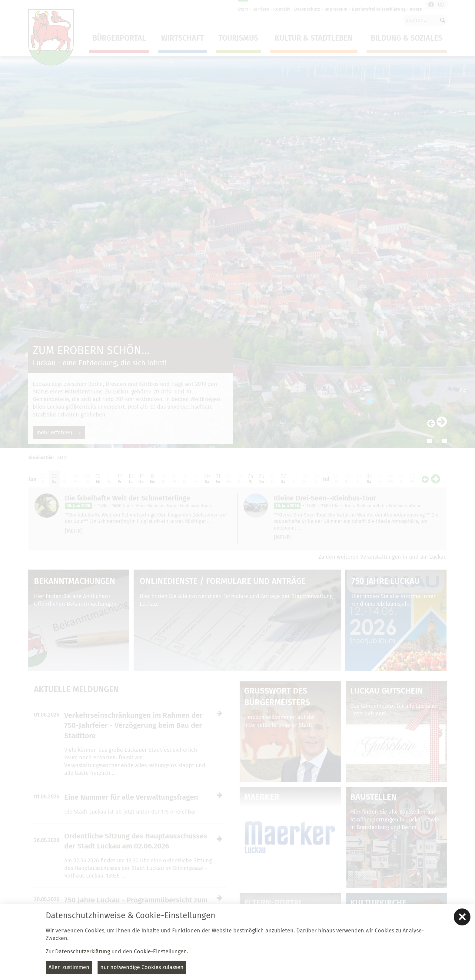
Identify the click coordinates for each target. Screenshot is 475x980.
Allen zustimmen (69, 967)
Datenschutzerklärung (83, 952)
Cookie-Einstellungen (160, 952)
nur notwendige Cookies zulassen (142, 967)
